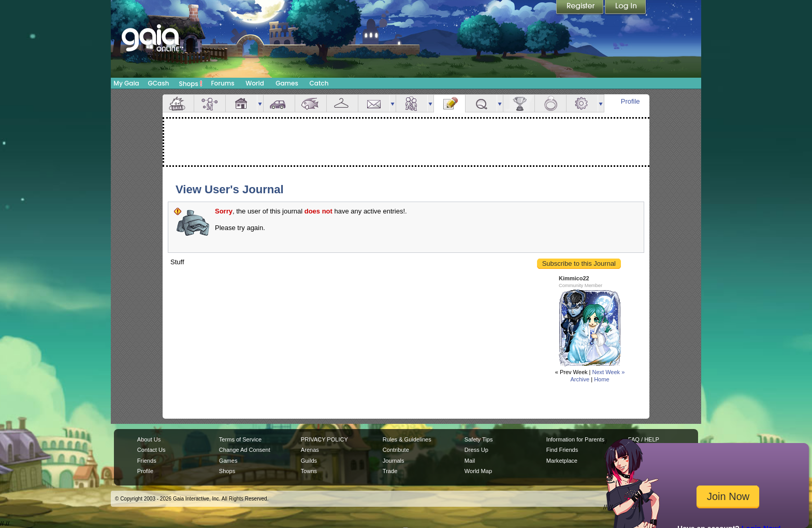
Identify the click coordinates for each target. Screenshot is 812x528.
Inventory (342, 103)
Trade (390, 471)
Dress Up (476, 450)
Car (279, 103)
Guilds (309, 461)
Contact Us (151, 450)
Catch (319, 83)
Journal (450, 103)
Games (287, 83)
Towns (309, 471)
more (260, 103)
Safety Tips (479, 439)
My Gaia (126, 83)
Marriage (550, 103)
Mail (374, 103)
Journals (394, 461)
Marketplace (562, 461)
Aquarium (311, 103)
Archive (580, 379)
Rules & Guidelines (407, 439)
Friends (412, 103)
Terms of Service (240, 439)
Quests (481, 103)
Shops (191, 83)
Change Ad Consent (245, 450)
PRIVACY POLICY (324, 439)
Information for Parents (575, 439)
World (255, 83)
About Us (149, 439)
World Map (478, 471)
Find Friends (562, 450)
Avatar (210, 103)
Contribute (396, 450)
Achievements (519, 103)
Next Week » (608, 372)
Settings (582, 103)
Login (626, 8)
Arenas (310, 450)
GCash (159, 83)
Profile (630, 101)
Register (581, 8)
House (241, 103)
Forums (222, 83)
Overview (178, 103)
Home (601, 379)
